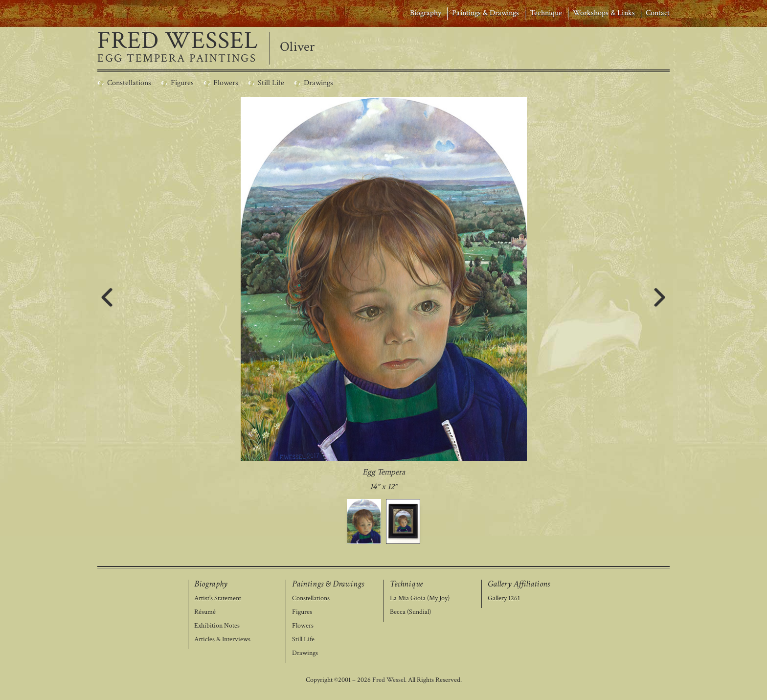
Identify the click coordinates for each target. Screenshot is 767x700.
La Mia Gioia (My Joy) (420, 598)
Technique (546, 13)
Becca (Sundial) (410, 612)
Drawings (305, 653)
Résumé (205, 612)
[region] (384, 320)
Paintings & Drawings (485, 13)
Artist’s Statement (218, 598)
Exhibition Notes (217, 626)
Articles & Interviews (222, 640)
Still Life (303, 640)
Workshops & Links (604, 13)
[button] (364, 521)
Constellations (311, 598)
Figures (302, 612)
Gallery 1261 (504, 598)
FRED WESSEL (178, 41)
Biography (426, 13)
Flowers (303, 626)
